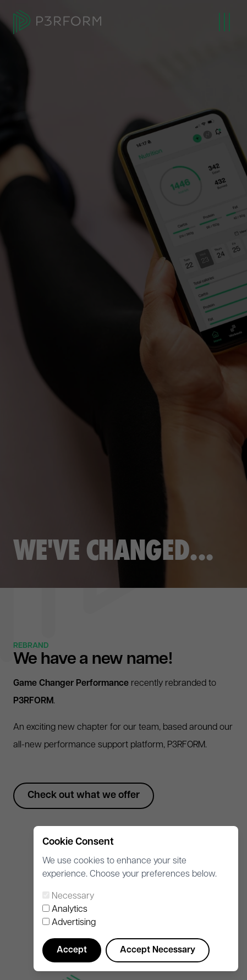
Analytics (70, 910)
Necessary (73, 896)
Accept (72, 950)
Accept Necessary (158, 950)
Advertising (74, 923)
